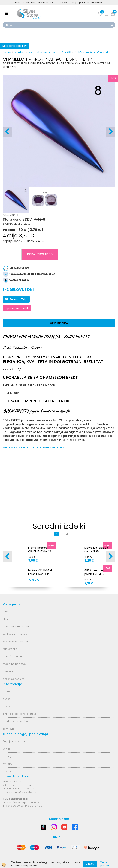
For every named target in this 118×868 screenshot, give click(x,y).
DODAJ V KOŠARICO (40, 254)
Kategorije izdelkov (15, 46)
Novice (7, 771)
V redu (90, 864)
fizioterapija (10, 649)
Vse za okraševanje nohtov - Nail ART (50, 52)
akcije (6, 691)
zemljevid (9, 729)
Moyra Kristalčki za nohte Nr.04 (96, 550)
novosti (7, 706)
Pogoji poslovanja (14, 741)
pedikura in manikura (16, 627)
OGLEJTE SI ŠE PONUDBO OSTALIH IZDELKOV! (33, 447)
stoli (5, 619)
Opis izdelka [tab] (59, 323)
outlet (6, 699)
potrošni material (13, 656)
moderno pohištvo (14, 664)
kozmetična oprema (15, 641)
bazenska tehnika (14, 679)
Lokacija (8, 756)
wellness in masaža (15, 634)
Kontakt (7, 764)
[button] (110, 132)
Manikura (20, 52)
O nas (6, 749)
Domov (7, 52)
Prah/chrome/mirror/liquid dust (93, 52)
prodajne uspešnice (15, 721)
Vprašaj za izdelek (17, 308)
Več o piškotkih (105, 864)
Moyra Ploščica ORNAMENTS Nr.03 (39, 550)
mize (6, 612)
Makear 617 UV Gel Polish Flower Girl (40, 572)
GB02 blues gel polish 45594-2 (94, 572)
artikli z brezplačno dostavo (20, 714)
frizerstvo (8, 671)
